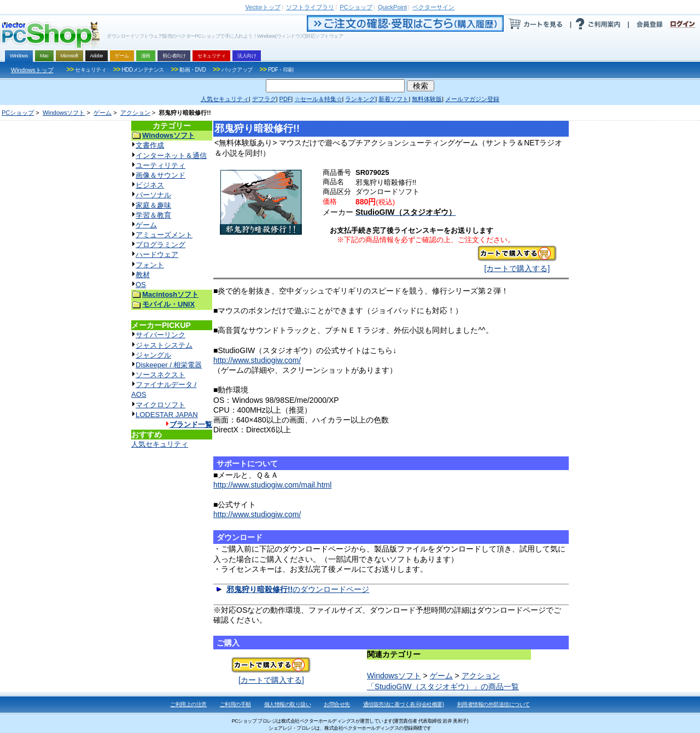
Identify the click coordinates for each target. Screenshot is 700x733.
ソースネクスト (161, 375)
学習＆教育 (153, 215)
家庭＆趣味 (153, 205)
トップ (263, 7)
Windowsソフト (64, 113)
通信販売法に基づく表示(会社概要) (404, 704)
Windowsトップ (32, 70)
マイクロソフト (161, 405)
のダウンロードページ (298, 589)
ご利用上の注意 (188, 704)
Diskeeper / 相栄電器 (169, 365)
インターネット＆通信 (171, 156)
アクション (135, 113)
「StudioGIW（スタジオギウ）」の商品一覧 (443, 687)
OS (141, 285)
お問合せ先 (337, 704)
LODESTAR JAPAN (167, 415)
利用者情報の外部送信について (494, 704)
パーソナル (153, 195)
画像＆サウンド (161, 175)
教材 (143, 275)
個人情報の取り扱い (288, 704)
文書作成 (150, 145)
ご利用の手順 (235, 704)
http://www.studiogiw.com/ (257, 360)
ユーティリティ (161, 165)
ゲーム (103, 113)
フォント (150, 265)
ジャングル (153, 355)
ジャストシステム (164, 345)
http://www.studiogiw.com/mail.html (272, 485)
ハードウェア (157, 254)
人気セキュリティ (160, 444)
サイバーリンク (161, 335)
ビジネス (150, 185)
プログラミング (161, 245)
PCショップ (18, 113)
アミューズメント (164, 235)
